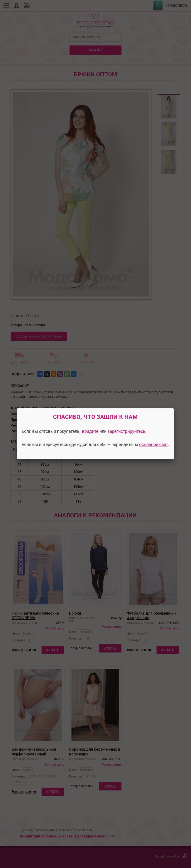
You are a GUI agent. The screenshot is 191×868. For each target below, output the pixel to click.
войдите (90, 431)
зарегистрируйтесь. (127, 431)
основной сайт (154, 444)
